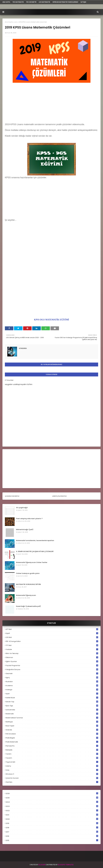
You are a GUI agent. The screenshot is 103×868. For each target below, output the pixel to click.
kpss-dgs (52, 706)
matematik (52, 714)
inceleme (52, 686)
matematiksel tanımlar (52, 718)
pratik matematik (52, 742)
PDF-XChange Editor (52, 641)
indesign (52, 690)
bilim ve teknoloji (52, 653)
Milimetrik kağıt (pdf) (25, 530)
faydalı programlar (52, 665)
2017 (52, 832)
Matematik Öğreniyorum (26, 595)
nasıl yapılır (52, 726)
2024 (52, 802)
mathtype (52, 722)
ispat (52, 694)
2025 (52, 798)
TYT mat (52, 645)
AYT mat (52, 629)
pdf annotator (52, 734)
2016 (52, 836)
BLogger (42, 865)
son (16, 22)
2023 (52, 806)
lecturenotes (52, 710)
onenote (52, 730)
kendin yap (52, 702)
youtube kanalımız (12, 496)
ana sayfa (6, 2)
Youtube (52, 649)
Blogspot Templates (66, 865)
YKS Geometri (31, 2)
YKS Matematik (18, 2)
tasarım (52, 758)
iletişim (83, 2)
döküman (52, 657)
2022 (52, 811)
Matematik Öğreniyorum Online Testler (32, 562)
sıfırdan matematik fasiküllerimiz (65, 2)
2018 (52, 828)
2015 (52, 840)
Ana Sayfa (9, 22)
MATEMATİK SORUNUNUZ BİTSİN (28, 584)
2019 (52, 823)
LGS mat (52, 637)
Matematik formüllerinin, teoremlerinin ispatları (35, 540)
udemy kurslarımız (59, 496)
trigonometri (52, 762)
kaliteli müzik (52, 698)
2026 (52, 794)
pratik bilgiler (52, 738)
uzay (52, 770)
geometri (52, 674)
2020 (52, 819)
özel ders (52, 782)
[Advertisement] (51, 103)
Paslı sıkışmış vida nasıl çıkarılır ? (29, 519)
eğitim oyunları (52, 661)
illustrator (52, 682)
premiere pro (52, 746)
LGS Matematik (44, 2)
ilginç (52, 678)
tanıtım (52, 754)
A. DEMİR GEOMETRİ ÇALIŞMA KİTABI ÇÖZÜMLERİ (35, 551)
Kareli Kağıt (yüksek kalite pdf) (28, 606)
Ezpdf (52, 633)
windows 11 (52, 774)
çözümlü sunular (52, 778)
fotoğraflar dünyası (52, 669)
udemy (52, 766)
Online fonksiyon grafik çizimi (28, 573)
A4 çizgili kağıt (22, 508)
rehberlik (52, 750)
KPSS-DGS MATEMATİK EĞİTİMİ (51, 320)
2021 (52, 815)
